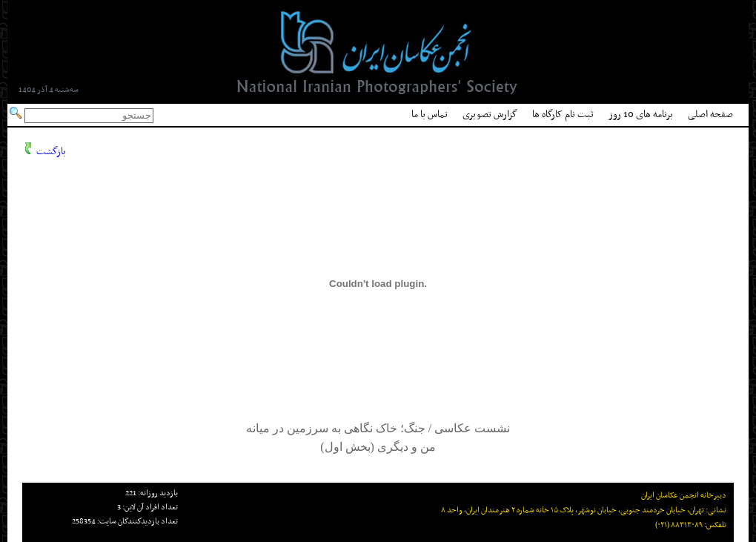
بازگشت (51, 152)
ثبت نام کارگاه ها (563, 115)
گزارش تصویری (490, 115)
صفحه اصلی (710, 115)
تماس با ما (430, 115)
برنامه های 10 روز (641, 115)
